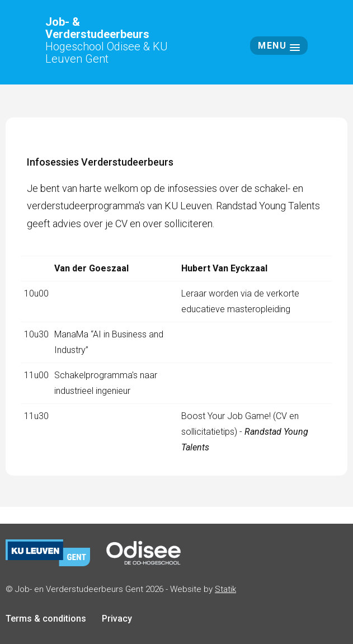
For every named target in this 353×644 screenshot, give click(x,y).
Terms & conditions (46, 619)
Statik (225, 589)
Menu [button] (279, 46)
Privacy (117, 619)
